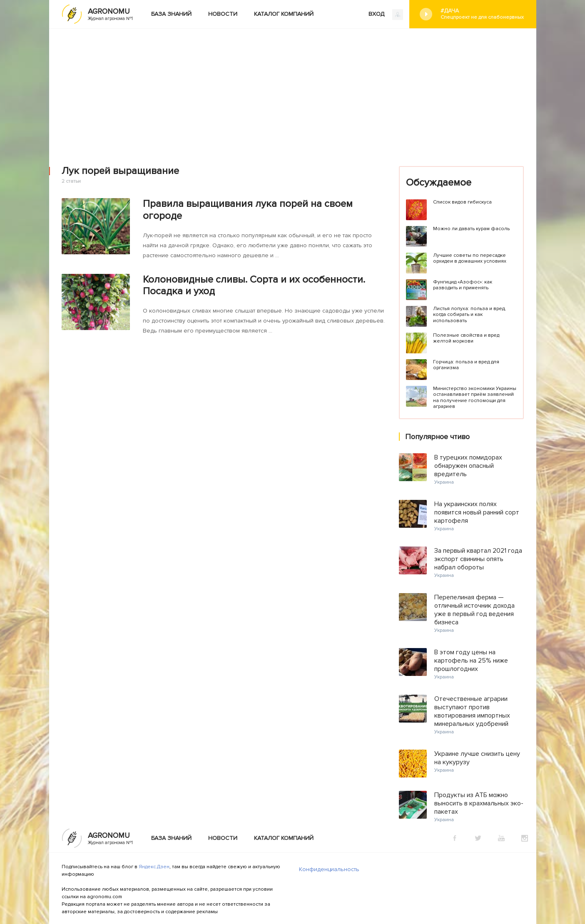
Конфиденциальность (329, 869)
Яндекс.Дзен (154, 867)
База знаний (171, 14)
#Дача (482, 14)
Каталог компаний (284, 14)
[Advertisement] (293, 91)
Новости (223, 14)
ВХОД (386, 15)
